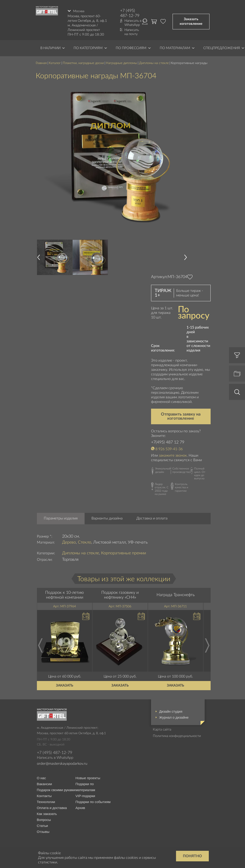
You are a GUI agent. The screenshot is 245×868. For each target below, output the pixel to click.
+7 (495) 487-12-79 (130, 13)
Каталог (55, 62)
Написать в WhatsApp (133, 23)
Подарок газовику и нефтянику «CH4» (120, 594)
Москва (79, 11)
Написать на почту (132, 32)
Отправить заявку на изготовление (181, 416)
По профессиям (131, 47)
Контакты (44, 795)
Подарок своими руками (56, 789)
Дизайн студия (171, 711)
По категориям (88, 47)
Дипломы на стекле (154, 62)
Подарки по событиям (93, 801)
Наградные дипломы (121, 62)
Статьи (43, 825)
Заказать (65, 685)
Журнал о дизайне (174, 717)
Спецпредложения (222, 47)
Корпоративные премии (124, 553)
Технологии (46, 801)
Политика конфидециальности (177, 735)
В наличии (50, 47)
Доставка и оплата (152, 518)
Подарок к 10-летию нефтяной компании (65, 594)
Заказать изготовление (191, 21)
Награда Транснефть (176, 594)
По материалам (175, 47)
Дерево (69, 542)
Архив (80, 807)
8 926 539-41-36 (169, 449)
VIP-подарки (85, 795)
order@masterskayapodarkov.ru (62, 763)
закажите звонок (173, 455)
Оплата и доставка (52, 807)
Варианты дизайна (107, 518)
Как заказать (47, 813)
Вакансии (44, 783)
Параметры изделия (61, 518)
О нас (41, 777)
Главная (41, 62)
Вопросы (44, 819)
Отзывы (43, 831)
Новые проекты (88, 777)
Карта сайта (162, 729)
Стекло (85, 542)
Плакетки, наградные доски (83, 62)
